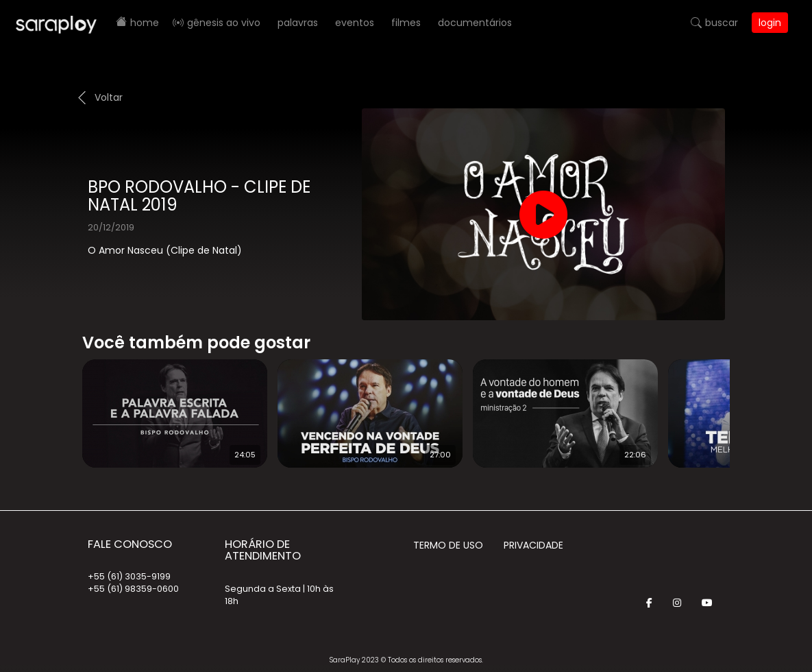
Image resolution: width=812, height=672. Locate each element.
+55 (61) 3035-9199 (129, 576)
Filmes (406, 23)
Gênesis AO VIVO (224, 23)
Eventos (355, 23)
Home (145, 23)
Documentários (475, 23)
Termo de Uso (448, 545)
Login (770, 23)
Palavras (298, 23)
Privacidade (533, 545)
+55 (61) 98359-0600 (133, 589)
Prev (62, 405)
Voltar (109, 97)
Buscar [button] (722, 23)
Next (752, 405)
